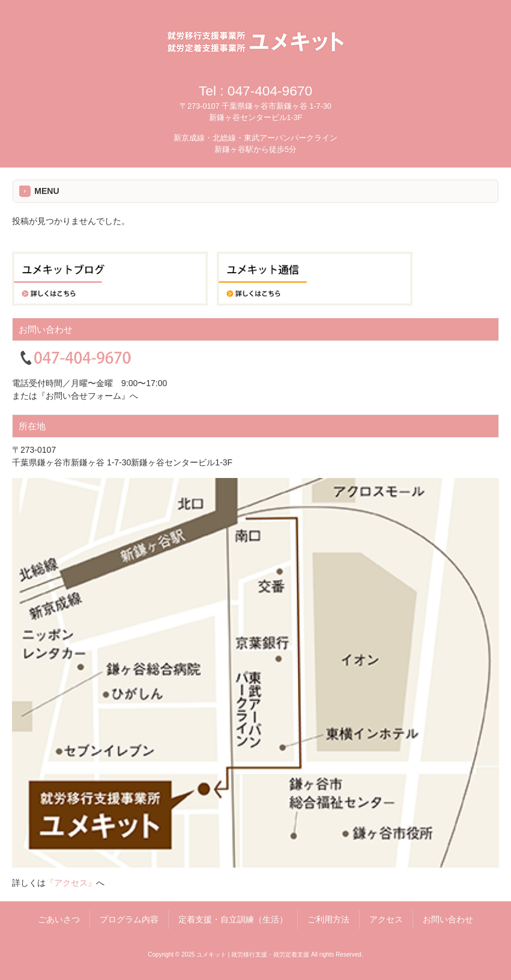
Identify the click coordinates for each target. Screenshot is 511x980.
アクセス (386, 919)
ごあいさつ (59, 919)
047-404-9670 (270, 91)
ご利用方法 (328, 919)
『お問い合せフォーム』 (83, 396)
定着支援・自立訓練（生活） (233, 919)
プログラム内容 (129, 919)
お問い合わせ (448, 919)
